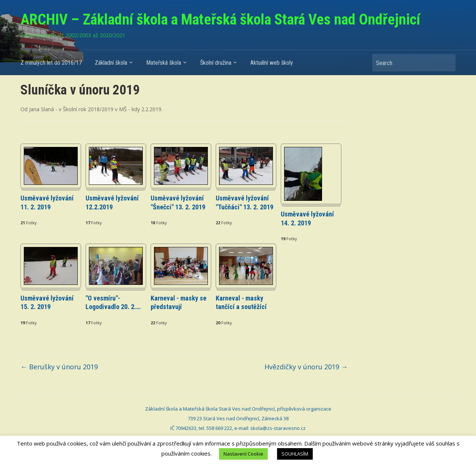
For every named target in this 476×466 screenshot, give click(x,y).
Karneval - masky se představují (178, 302)
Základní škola (111, 63)
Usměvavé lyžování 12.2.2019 (112, 202)
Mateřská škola (164, 63)
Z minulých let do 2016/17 (51, 63)
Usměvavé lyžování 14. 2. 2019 (307, 218)
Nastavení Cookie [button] (243, 454)
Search (446, 63)
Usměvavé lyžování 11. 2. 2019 (47, 202)
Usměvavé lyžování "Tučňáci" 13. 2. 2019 (245, 202)
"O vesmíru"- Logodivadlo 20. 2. (113, 302)
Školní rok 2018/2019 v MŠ (95, 109)
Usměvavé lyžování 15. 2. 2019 (47, 302)
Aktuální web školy (272, 63)
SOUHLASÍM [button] (295, 454)
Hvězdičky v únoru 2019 (306, 367)
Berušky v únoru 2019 (59, 367)
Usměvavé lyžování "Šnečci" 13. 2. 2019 (178, 202)
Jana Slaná (41, 109)
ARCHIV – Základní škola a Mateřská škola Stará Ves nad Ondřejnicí (220, 20)
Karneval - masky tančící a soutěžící (241, 302)
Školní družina (216, 63)
